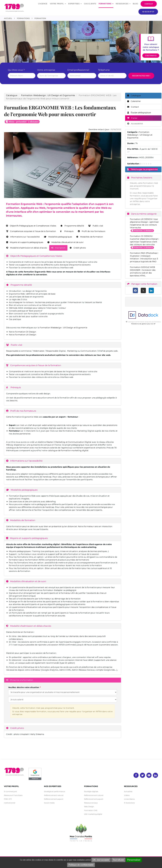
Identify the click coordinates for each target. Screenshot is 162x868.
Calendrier (134, 101)
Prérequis (67, 231)
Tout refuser (118, 860)
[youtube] (149, 775)
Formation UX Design (25, 335)
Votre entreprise (46, 70)
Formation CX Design (25, 332)
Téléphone (104, 70)
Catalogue (12, 95)
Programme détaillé (72, 226)
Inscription (58, 248)
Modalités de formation (90, 237)
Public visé (96, 226)
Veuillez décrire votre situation (24, 687)
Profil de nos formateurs (92, 231)
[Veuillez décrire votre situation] (63, 699)
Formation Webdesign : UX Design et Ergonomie (48, 95)
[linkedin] (155, 775)
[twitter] (142, 775)
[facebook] (136, 775)
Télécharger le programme (142, 169)
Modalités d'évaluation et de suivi (65, 242)
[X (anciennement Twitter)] (143, 290)
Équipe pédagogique (139, 113)
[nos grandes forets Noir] (81, 822)
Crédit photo (78, 248)
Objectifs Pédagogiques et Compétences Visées (31, 226)
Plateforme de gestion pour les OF (143, 324)
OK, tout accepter (101, 860)
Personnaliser (134, 860)
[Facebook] (135, 290)
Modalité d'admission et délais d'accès (27, 248)
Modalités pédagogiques (58, 237)
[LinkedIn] (151, 290)
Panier (132, 118)
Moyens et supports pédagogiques (25, 242)
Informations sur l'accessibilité (23, 237)
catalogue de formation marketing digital (68, 450)
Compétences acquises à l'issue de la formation (31, 231)
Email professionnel (79, 70)
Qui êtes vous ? (17, 70)
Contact (133, 107)
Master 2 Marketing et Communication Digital (69, 442)
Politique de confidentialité (81, 865)
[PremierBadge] (35, 768)
